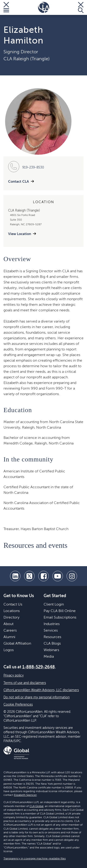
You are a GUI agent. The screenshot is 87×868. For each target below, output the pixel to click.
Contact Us (13, 605)
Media (49, 657)
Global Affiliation (17, 644)
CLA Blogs (52, 644)
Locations (12, 611)
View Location (20, 234)
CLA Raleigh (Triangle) (27, 59)
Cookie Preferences (18, 705)
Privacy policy (14, 676)
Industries (52, 624)
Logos (9, 650)
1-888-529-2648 (39, 667)
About (8, 624)
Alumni (9, 637)
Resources (52, 637)
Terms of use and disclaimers (25, 683)
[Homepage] (44, 7)
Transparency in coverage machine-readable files (35, 859)
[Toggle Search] (81, 7)
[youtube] (58, 576)
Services (51, 631)
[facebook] (43, 576)
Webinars (51, 650)
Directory (11, 618)
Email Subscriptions (60, 618)
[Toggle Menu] (6, 7)
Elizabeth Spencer (25, 795)
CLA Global (36, 806)
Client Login (54, 605)
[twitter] (29, 576)
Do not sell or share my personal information (37, 697)
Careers (10, 631)
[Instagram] (72, 576)
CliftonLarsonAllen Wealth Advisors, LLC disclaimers (41, 690)
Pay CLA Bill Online (60, 611)
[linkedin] (15, 576)
